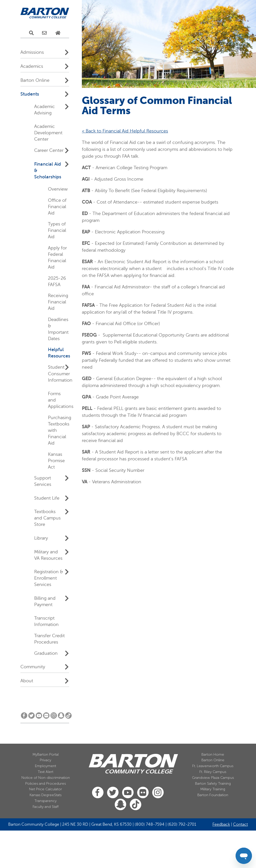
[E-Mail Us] (44, 33)
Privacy (46, 760)
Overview (58, 189)
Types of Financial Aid (57, 230)
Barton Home (213, 755)
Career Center (49, 150)
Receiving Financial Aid (58, 302)
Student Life (47, 498)
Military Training (213, 789)
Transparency (46, 801)
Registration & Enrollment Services (49, 578)
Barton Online (35, 80)
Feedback (221, 824)
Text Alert (46, 772)
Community (33, 667)
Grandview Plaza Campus (213, 778)
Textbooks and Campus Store (47, 518)
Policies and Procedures (46, 784)
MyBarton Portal (46, 755)
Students (30, 94)
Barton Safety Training (213, 784)
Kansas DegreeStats (46, 795)
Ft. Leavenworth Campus (213, 766)
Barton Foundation (213, 795)
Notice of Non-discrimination (46, 778)
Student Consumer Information (60, 374)
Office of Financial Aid (57, 207)
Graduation (46, 653)
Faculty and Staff (46, 807)
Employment (46, 766)
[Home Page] (58, 33)
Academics (32, 66)
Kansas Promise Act (56, 461)
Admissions (32, 52)
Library (41, 538)
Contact (240, 824)
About (27, 681)
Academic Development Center (48, 133)
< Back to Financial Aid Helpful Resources (125, 131)
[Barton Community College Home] (45, 13)
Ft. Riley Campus (213, 772)
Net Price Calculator (46, 789)
